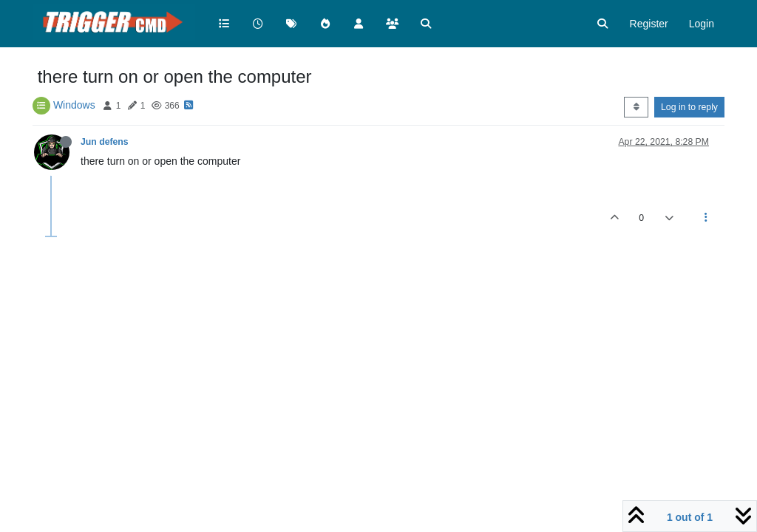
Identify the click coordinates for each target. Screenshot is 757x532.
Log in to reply (689, 107)
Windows (74, 105)
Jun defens (105, 142)
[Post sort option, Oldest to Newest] (636, 107)
